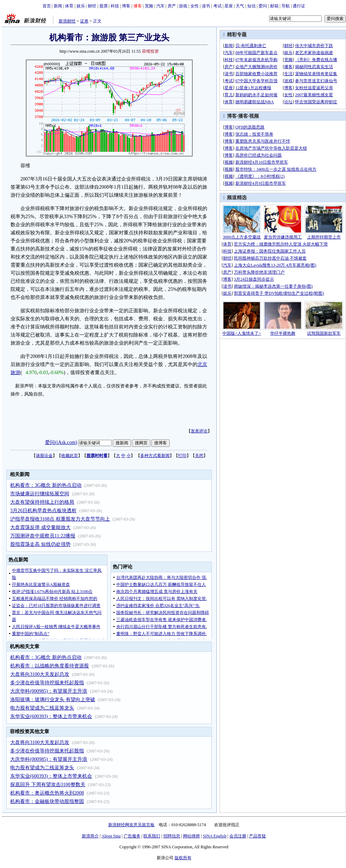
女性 (195, 6)
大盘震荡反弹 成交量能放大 (40, 527)
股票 (104, 6)
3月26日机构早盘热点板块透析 (43, 511)
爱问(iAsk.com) (61, 442)
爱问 (263, 6)
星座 (229, 6)
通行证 (299, 6)
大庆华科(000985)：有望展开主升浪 (49, 691)
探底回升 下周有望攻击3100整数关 (48, 785)
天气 (240, 6)
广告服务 (132, 836)
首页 (47, 6)
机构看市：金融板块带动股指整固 (47, 801)
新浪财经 (67, 21)
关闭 (199, 456)
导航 (286, 6)
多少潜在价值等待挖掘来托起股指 (47, 683)
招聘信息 (172, 836)
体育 (69, 6)
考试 (217, 6)
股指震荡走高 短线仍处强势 (40, 544)
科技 (115, 6)
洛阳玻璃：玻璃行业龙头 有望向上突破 (53, 700)
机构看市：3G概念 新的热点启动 (46, 485)
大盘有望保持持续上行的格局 (42, 502)
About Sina (111, 836)
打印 (182, 456)
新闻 (58, 6)
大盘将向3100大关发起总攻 (40, 674)
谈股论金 (44, 456)
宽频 (149, 6)
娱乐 (81, 6)
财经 (92, 6)
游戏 (183, 6)
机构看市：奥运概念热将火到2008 (47, 793)
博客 (126, 6)
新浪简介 (90, 836)
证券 (84, 21)
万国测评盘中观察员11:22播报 (43, 536)
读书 (206, 6)
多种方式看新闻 (155, 456)
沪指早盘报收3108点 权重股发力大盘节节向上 (60, 519)
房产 (172, 6)
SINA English (214, 836)
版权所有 (183, 858)
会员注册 (238, 836)
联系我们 (152, 836)
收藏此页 (70, 456)
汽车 (161, 6)
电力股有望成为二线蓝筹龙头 (42, 708)
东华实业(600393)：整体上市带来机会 (51, 716)
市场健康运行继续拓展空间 (40, 494)
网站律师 (191, 836)
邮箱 (274, 6)
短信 (252, 6)
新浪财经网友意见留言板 (131, 825)
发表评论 (199, 431)
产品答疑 (257, 836)
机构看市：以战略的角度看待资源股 (50, 666)
